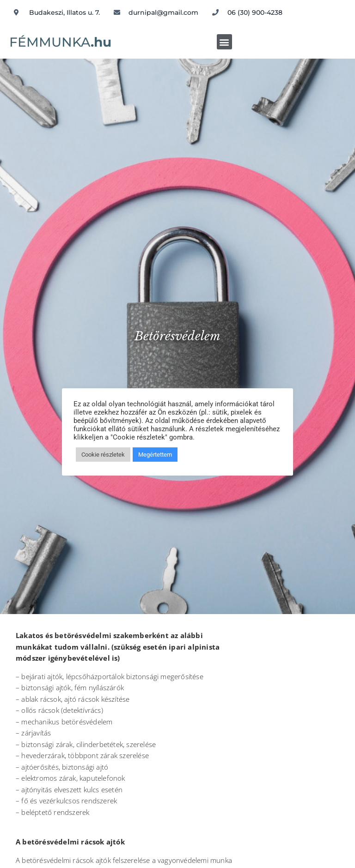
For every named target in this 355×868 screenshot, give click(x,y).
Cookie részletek (103, 455)
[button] (224, 42)
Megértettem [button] (155, 455)
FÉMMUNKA (60, 42)
